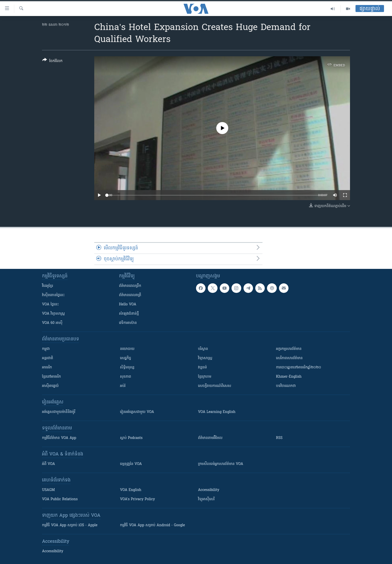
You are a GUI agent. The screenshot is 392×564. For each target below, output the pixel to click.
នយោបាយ (127, 349)
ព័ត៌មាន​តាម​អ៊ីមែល (210, 438)
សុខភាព (125, 377)
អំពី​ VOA (48, 464)
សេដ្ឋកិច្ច (125, 358)
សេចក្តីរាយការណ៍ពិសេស (215, 386)
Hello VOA (128, 305)
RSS (279, 438)
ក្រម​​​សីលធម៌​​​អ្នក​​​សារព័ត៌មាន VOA (221, 464)
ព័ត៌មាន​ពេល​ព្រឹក (130, 286)
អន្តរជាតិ (47, 358)
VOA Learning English (217, 412)
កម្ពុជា (46, 349)
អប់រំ (123, 386)
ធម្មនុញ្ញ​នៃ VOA (131, 464)
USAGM (48, 490)
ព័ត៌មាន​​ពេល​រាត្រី (130, 295)
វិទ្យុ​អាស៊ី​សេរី (206, 499)
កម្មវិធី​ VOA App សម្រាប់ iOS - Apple (70, 525)
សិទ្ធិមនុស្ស (127, 368)
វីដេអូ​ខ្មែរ (47, 286)
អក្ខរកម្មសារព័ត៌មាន (289, 349)
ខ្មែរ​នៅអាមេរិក (51, 377)
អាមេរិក (47, 368)
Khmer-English (289, 377)
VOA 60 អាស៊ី (52, 323)
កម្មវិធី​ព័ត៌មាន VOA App (59, 438)
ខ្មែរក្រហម (205, 377)
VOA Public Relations (60, 499)
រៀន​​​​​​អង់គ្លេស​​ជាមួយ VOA (137, 412)
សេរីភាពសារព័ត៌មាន (289, 358)
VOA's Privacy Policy (137, 499)
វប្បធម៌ (202, 368)
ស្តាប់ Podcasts (131, 438)
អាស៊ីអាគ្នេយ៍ (50, 386)
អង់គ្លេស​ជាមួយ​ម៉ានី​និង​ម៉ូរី (59, 412)
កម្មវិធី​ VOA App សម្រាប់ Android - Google (152, 525)
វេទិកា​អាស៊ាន (128, 323)
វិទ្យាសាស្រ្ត (205, 358)
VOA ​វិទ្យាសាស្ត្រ (53, 314)
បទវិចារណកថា (286, 386)
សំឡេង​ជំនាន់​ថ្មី (129, 314)
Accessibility (209, 490)
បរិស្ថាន (203, 349)
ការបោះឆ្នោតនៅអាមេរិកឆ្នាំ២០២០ (298, 368)
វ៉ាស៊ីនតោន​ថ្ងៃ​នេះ (53, 295)
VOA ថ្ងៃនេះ (50, 305)
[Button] (52, 61)
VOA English (131, 490)
